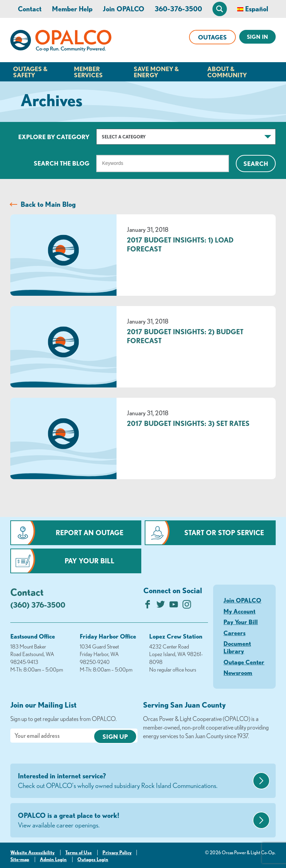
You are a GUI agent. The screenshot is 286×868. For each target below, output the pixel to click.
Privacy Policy (117, 853)
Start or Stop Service (224, 533)
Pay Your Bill (90, 561)
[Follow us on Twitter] (161, 606)
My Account (239, 611)
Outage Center (244, 662)
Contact (30, 9)
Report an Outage (90, 533)
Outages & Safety (30, 72)
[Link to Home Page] (61, 42)
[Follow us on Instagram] (187, 606)
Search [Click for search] (256, 164)
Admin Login (53, 859)
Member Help (72, 9)
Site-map (20, 859)
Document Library (237, 647)
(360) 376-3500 (38, 605)
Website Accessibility (32, 853)
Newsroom (238, 673)
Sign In (257, 37)
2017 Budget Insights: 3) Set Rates (188, 423)
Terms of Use (79, 853)
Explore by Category (54, 137)
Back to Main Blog (48, 204)
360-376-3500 (178, 9)
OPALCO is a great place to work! (134, 821)
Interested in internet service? (134, 781)
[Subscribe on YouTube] (174, 606)
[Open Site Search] (220, 9)
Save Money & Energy (156, 72)
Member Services (88, 72)
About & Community (227, 72)
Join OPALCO (124, 9)
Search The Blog (62, 163)
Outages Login (93, 859)
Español (257, 9)
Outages (212, 37)
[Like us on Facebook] (148, 606)
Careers (234, 633)
